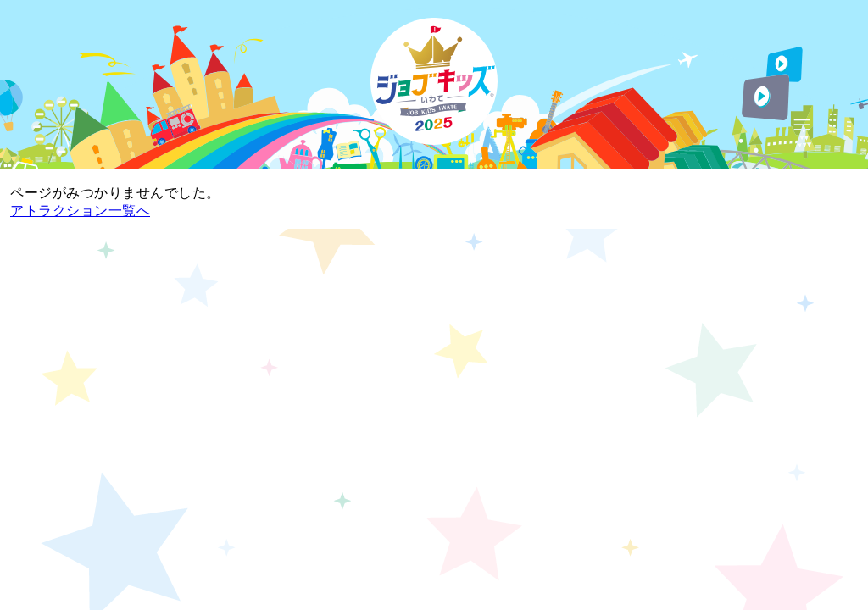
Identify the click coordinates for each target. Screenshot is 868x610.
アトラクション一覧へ (80, 211)
